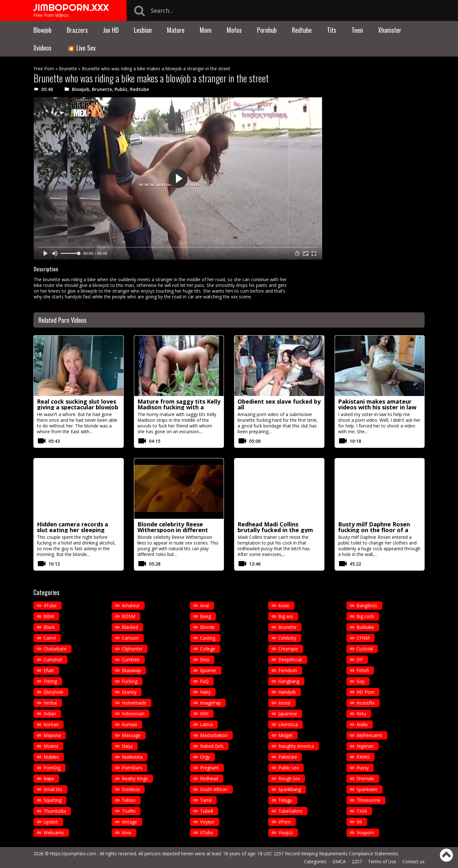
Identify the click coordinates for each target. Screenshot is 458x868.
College (208, 649)
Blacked (130, 627)
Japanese (288, 714)
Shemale (365, 778)
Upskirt (51, 822)
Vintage (129, 822)
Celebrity (287, 638)
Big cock (365, 616)
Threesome (368, 800)
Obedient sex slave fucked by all (279, 404)
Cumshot (53, 660)
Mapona (52, 735)
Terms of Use (382, 861)
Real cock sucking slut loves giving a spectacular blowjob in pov (78, 407)
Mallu (362, 724)
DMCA (339, 861)
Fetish (363, 670)
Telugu (285, 800)
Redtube (302, 30)
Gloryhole (53, 692)
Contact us (413, 861)
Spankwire (367, 789)
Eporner (208, 670)
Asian (284, 605)
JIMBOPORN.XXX (71, 7)
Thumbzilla (55, 811)
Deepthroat (290, 660)
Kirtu (361, 714)
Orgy (205, 757)
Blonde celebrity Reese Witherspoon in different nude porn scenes (173, 530)
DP (360, 660)
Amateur (131, 605)
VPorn (285, 822)
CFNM (363, 638)
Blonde (207, 627)
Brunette (68, 69)
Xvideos (42, 48)
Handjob (287, 692)
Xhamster (390, 30)
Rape (49, 778)
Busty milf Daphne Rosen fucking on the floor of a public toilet (374, 530)
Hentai (50, 703)
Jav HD (111, 30)
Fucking (130, 681)
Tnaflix (129, 811)
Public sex (288, 768)
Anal (205, 605)
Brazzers (77, 30)
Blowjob (42, 30)
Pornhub (267, 30)
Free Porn (44, 69)
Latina (206, 724)
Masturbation (214, 735)
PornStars (132, 768)
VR (359, 822)
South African (214, 789)
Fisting (50, 681)
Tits (332, 30)
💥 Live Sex (81, 48)
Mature (176, 30)
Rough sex (289, 778)
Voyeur (207, 822)
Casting (208, 638)
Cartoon (130, 638)
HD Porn (365, 692)
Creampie (288, 649)
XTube (207, 833)
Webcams (54, 833)
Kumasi (129, 724)
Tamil (206, 800)
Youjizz (286, 833)
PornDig (52, 768)
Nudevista (132, 757)
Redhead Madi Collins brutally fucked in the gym (275, 527)
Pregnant (209, 768)
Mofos (234, 30)
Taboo (129, 800)
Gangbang (289, 681)
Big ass (286, 616)
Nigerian (365, 746)
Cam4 (50, 638)
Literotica (288, 724)
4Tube (50, 605)
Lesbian (143, 30)
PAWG (363, 757)
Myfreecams (369, 735)
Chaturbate (55, 649)
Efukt (49, 670)
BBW (49, 616)
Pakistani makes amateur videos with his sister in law (377, 404)
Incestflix (366, 703)
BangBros (367, 605)
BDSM (128, 616)
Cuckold (365, 649)
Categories (315, 861)
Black (49, 627)
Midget (285, 735)
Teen (357, 30)
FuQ (204, 681)
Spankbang (290, 789)
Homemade (134, 703)
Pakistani (288, 757)
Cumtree (131, 660)
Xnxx (127, 833)
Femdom (288, 670)
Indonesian (133, 714)
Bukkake (365, 627)
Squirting (52, 800)
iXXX (204, 714)
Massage (131, 735)
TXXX (362, 811)
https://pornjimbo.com (73, 854)
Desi (205, 660)
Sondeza (131, 789)
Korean (51, 724)
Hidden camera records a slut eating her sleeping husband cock (73, 530)
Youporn (365, 833)
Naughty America (296, 746)
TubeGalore (290, 811)
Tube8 (207, 811)
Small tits (53, 789)
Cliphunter (132, 649)
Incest (285, 703)
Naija (127, 746)
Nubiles (51, 757)
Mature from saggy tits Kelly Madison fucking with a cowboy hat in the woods (179, 407)
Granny (129, 692)
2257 (357, 861)
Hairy (205, 692)
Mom (206, 30)
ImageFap (210, 703)
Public (121, 89)
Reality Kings (135, 778)
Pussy (363, 768)
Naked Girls (212, 746)
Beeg (205, 616)
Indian (50, 714)
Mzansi (51, 746)
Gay (361, 681)
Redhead (209, 778)
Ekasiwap (131, 670)
